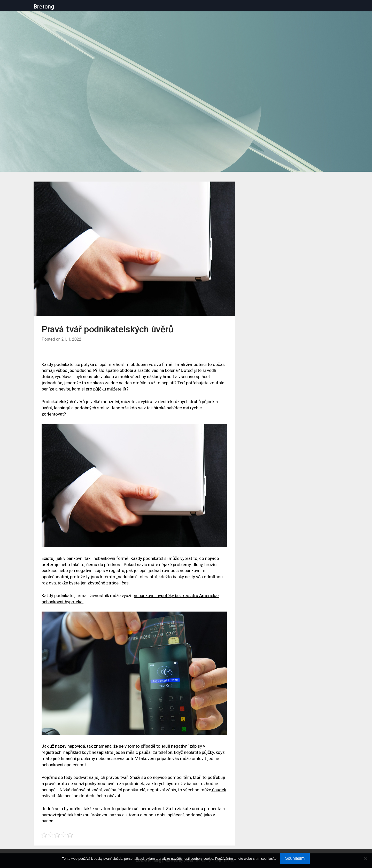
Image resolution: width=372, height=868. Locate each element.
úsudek (219, 790)
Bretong (44, 7)
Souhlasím (295, 858)
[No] (366, 858)
